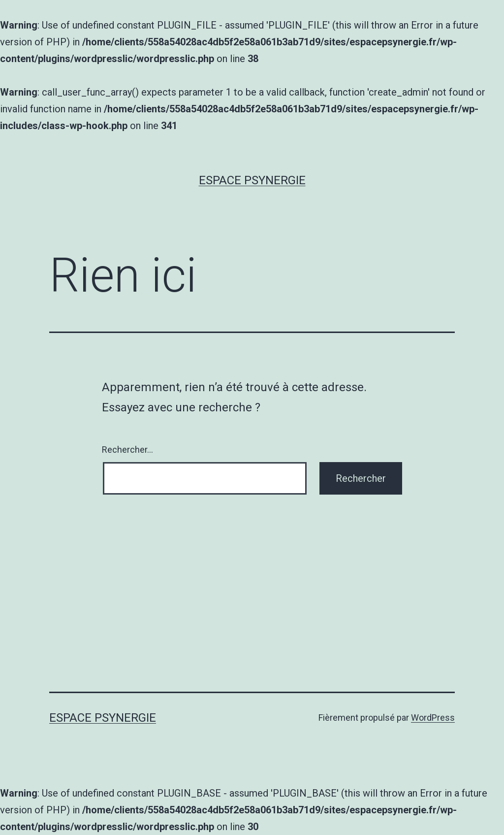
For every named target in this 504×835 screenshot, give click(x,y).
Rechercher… (127, 450)
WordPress (433, 718)
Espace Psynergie (252, 180)
